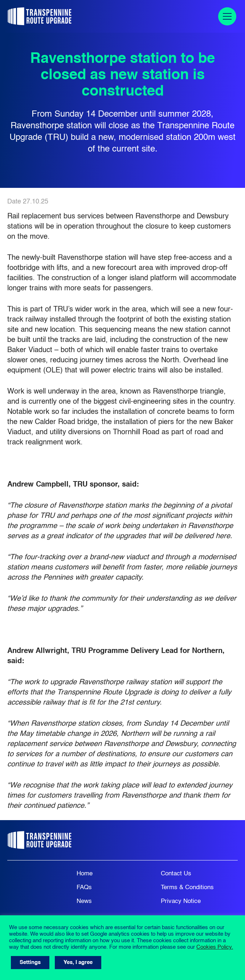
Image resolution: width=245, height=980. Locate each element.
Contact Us (176, 874)
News (84, 901)
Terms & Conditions (187, 888)
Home (85, 874)
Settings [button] (30, 962)
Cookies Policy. (215, 947)
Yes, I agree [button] (78, 962)
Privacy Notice (181, 901)
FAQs (84, 888)
